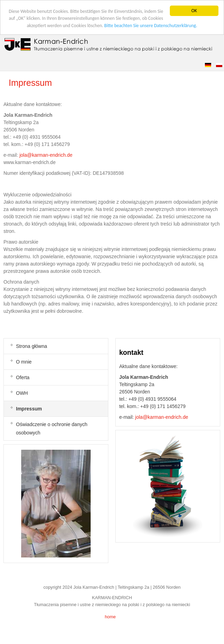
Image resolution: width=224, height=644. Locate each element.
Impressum (30, 83)
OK (194, 11)
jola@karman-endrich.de (46, 155)
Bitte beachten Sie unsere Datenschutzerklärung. (151, 26)
